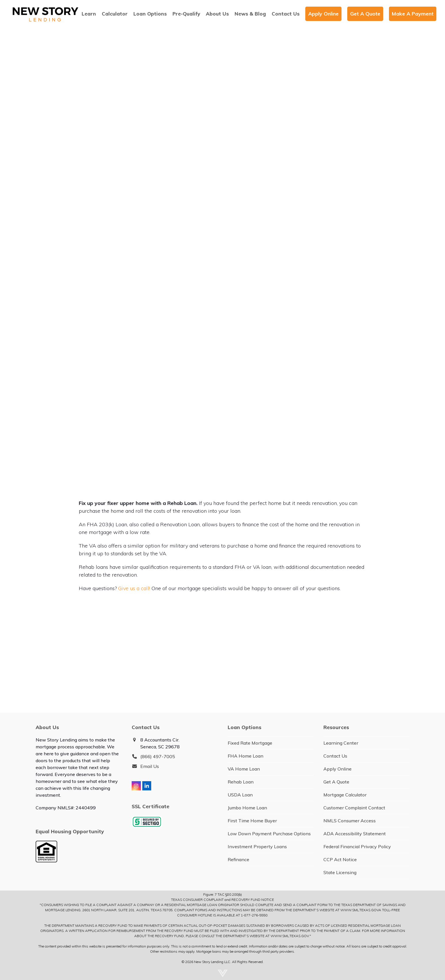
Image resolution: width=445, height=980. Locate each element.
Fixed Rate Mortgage (250, 743)
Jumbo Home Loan (247, 808)
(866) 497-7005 (158, 756)
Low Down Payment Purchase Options (269, 834)
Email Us (150, 766)
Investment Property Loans (257, 846)
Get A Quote (336, 782)
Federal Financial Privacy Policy (357, 846)
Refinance (238, 859)
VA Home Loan (244, 769)
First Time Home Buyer (252, 821)
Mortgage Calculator (345, 795)
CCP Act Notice (340, 859)
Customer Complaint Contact (354, 808)
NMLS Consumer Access (350, 821)
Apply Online (337, 769)
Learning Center (341, 743)
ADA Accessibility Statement (355, 834)
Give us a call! (134, 588)
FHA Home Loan (245, 756)
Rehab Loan (241, 782)
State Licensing (340, 872)
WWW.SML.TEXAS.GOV (359, 910)
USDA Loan (240, 795)
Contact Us (335, 756)
